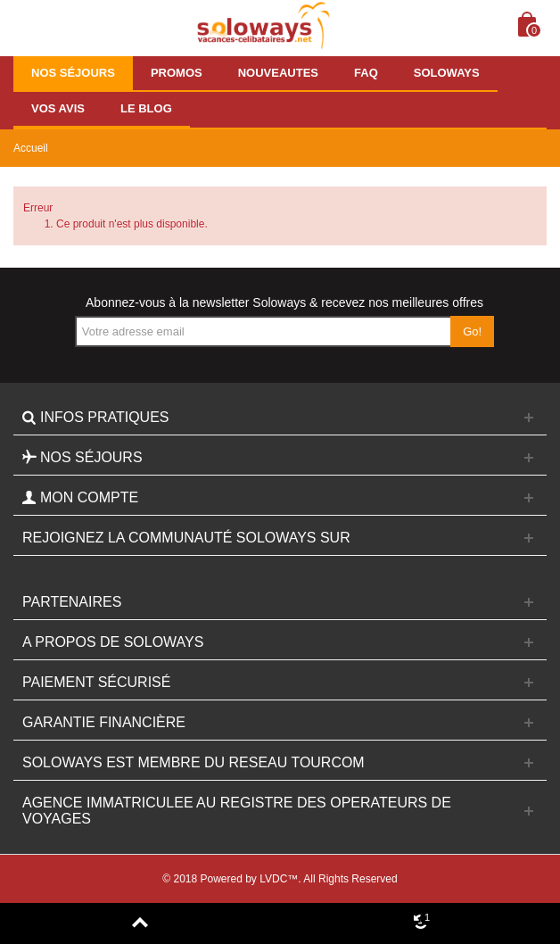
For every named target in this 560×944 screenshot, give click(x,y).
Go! (472, 331)
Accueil (31, 148)
